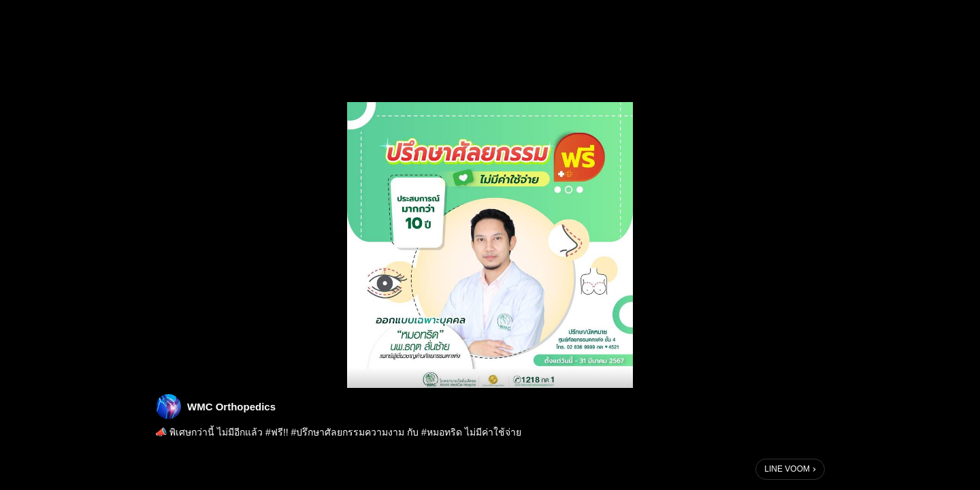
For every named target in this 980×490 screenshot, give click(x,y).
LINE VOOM (787, 469)
